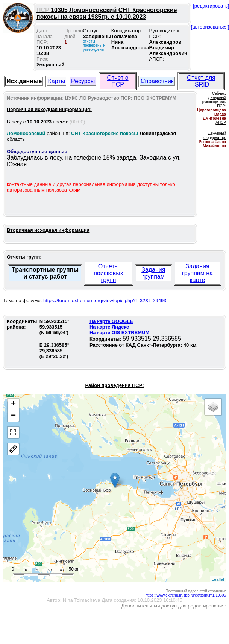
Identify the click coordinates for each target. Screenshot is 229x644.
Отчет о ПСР (118, 81)
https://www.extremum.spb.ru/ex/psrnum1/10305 (186, 595)
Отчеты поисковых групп (108, 273)
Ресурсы (83, 81)
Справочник (157, 81)
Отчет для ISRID (201, 81)
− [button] (13, 416)
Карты (56, 81)
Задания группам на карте (197, 273)
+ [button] (13, 404)
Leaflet (218, 579)
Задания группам (153, 273)
